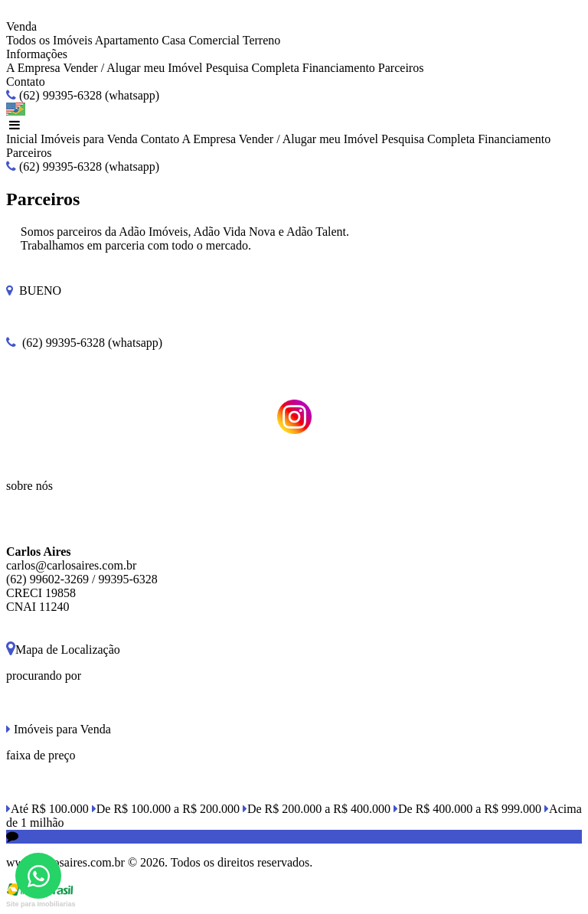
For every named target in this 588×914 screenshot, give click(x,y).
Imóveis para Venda (89, 139)
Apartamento (127, 40)
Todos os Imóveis (49, 40)
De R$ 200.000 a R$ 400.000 (317, 809)
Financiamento (339, 68)
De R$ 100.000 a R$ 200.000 (166, 809)
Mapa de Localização (63, 650)
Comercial (214, 40)
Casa (173, 40)
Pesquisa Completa (253, 68)
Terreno (262, 40)
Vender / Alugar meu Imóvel (132, 68)
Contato (26, 82)
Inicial (22, 139)
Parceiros (401, 68)
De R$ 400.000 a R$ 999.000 (467, 809)
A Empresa (33, 68)
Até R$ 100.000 (47, 809)
